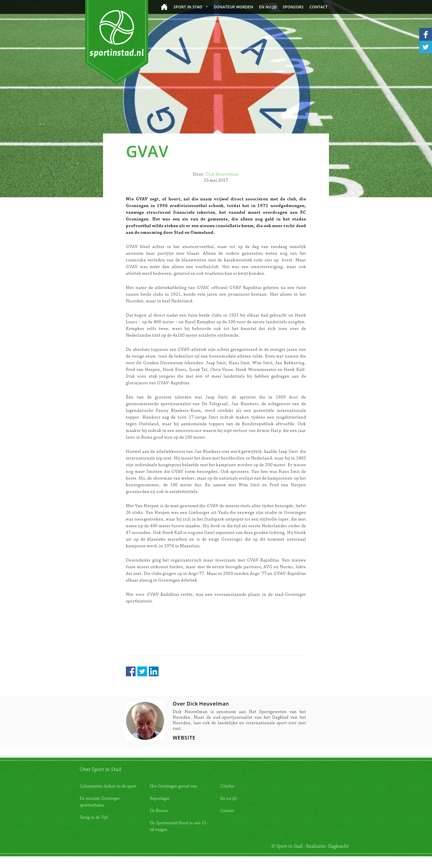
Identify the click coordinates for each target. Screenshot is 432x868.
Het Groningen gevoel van (173, 786)
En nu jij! (268, 7)
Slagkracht (338, 846)
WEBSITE (184, 738)
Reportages (160, 798)
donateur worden (233, 7)
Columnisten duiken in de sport (108, 786)
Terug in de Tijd (94, 817)
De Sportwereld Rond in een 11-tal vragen (179, 826)
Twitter (142, 671)
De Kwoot (159, 811)
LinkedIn (154, 671)
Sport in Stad (188, 7)
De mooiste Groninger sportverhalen (100, 802)
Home (164, 7)
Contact (318, 7)
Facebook (131, 671)
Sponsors (293, 7)
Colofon (227, 786)
